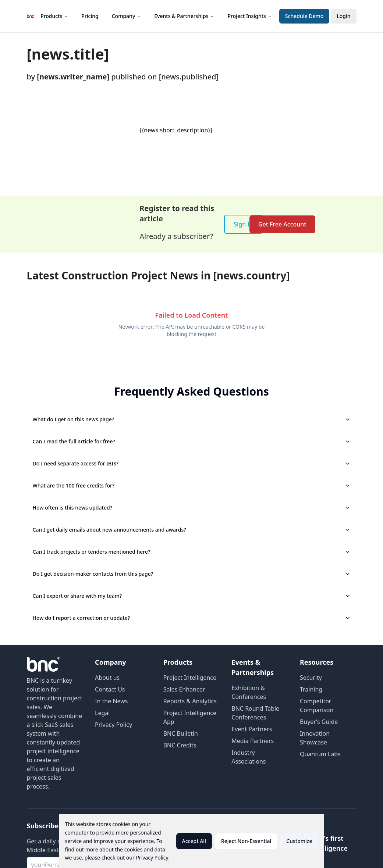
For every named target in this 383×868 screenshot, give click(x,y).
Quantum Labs (320, 754)
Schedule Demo (304, 16)
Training (311, 689)
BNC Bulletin (181, 733)
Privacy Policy (114, 725)
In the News (111, 701)
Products (54, 16)
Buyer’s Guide (319, 722)
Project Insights (249, 16)
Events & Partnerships (184, 16)
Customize (299, 841)
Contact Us (110, 689)
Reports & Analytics (190, 701)
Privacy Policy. (153, 858)
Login (343, 16)
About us (107, 678)
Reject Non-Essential (246, 841)
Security (311, 678)
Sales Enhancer (184, 689)
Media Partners (253, 741)
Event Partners (252, 729)
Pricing (90, 16)
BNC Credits (180, 745)
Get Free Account (282, 224)
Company (127, 16)
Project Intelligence (190, 678)
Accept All (194, 841)
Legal (102, 713)
